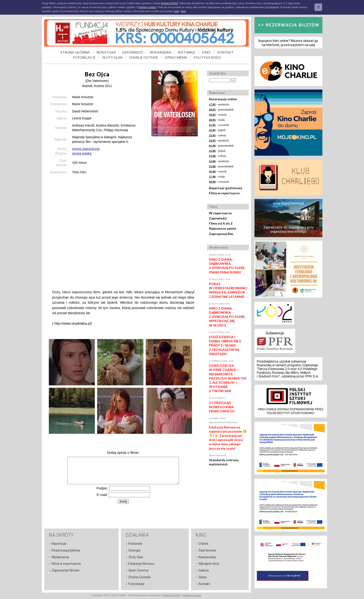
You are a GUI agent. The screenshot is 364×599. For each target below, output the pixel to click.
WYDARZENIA (161, 52)
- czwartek (219, 125)
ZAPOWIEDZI (133, 52)
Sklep (203, 577)
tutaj (176, 11)
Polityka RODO (172, 595)
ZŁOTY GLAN (112, 57)
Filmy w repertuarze (224, 193)
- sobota (218, 135)
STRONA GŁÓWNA (75, 52)
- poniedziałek (221, 109)
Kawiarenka (207, 557)
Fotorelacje (136, 584)
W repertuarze (220, 213)
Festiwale (135, 544)
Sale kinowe (207, 550)
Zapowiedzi (218, 218)
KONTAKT (225, 52)
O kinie (203, 544)
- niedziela (219, 104)
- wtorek (218, 115)
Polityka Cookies (192, 595)
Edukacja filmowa (141, 564)
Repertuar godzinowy (226, 188)
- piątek (217, 130)
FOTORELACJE (84, 57)
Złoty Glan (136, 557)
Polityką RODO (170, 3)
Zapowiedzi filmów (66, 570)
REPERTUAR (106, 52)
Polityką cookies (147, 7)
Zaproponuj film (221, 234)
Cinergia (134, 550)
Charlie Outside (139, 577)
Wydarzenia (60, 557)
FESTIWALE (187, 52)
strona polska (82, 153)
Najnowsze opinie (223, 228)
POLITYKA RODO (207, 57)
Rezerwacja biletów (66, 550)
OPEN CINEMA (176, 57)
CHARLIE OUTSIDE (144, 57)
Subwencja (275, 333)
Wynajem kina (209, 564)
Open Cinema (138, 570)
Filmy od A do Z (221, 223)
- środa (217, 120)
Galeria (204, 570)
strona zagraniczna (86, 149)
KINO (206, 52)
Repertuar (59, 544)
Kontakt (204, 584)
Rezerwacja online (223, 99)
